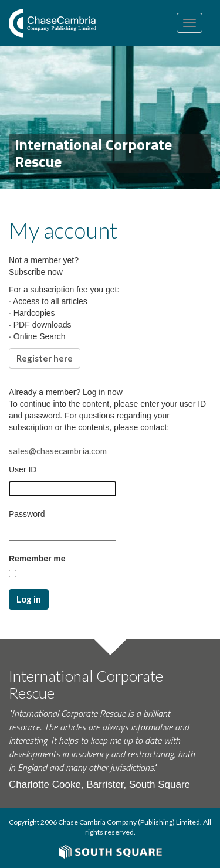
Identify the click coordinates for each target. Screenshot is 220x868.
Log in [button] (29, 599)
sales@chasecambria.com (58, 451)
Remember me (37, 559)
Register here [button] (45, 358)
